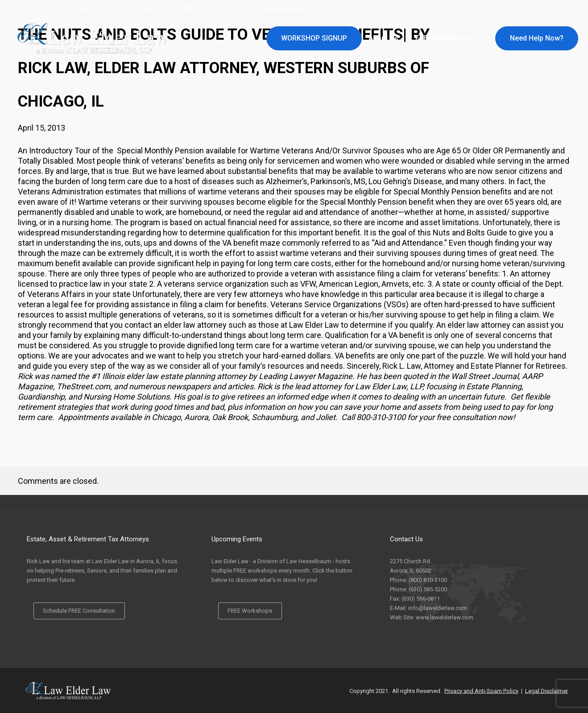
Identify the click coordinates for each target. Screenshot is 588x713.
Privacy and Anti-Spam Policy (481, 690)
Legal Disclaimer (547, 690)
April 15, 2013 (41, 128)
